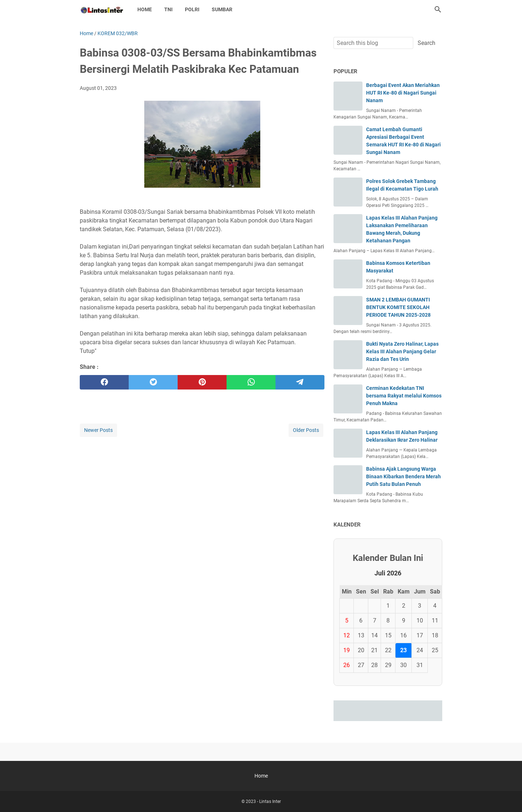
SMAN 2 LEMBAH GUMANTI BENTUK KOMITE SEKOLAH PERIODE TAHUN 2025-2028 (398, 307)
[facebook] (104, 382)
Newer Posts (98, 430)
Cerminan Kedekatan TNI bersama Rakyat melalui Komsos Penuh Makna (404, 396)
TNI (168, 9)
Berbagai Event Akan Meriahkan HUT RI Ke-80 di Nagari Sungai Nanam (403, 93)
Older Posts (306, 430)
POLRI (192, 9)
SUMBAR (222, 9)
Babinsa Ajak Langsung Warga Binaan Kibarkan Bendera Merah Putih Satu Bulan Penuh (403, 476)
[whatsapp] (251, 382)
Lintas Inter (270, 801)
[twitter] (153, 382)
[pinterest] (202, 382)
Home (145, 9)
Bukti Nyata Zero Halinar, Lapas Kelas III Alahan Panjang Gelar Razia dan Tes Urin (402, 351)
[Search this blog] (438, 9)
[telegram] (300, 382)
